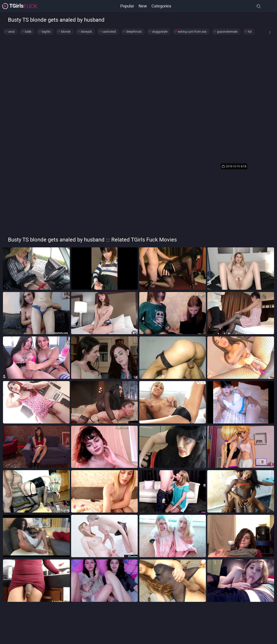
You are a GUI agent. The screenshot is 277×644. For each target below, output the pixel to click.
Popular (127, 6)
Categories (161, 6)
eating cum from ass (192, 32)
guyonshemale (227, 32)
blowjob (86, 32)
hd (250, 32)
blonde (66, 32)
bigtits (46, 32)
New (143, 6)
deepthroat (134, 32)
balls (28, 32)
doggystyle (160, 32)
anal (11, 32)
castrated (109, 32)
